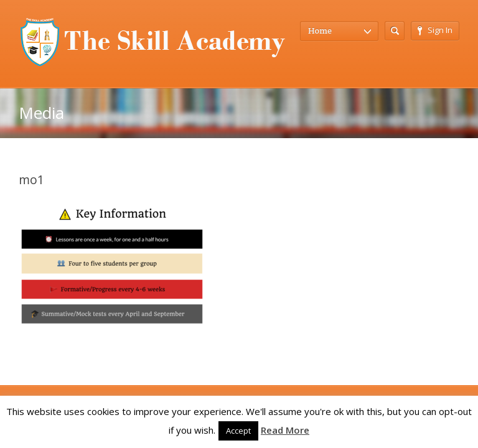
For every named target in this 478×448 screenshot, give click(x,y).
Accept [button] (238, 431)
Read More (285, 430)
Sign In (435, 30)
